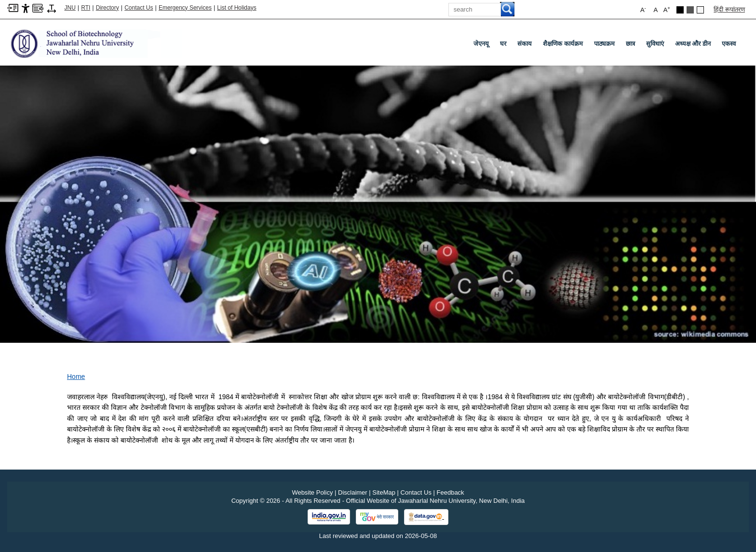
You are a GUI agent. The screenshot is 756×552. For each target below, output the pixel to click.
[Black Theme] (680, 10)
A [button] (667, 9)
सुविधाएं (655, 44)
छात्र (630, 44)
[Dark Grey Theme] (690, 10)
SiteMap (384, 492)
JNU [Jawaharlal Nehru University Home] (70, 8)
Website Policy (312, 492)
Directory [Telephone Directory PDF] (108, 8)
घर (503, 44)
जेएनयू (481, 44)
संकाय (525, 44)
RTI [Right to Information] (86, 8)
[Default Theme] (700, 10)
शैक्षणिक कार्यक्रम (563, 44)
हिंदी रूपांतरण (729, 9)
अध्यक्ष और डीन (693, 44)
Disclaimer (353, 492)
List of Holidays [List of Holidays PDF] (236, 8)
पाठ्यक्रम (604, 44)
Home (76, 377)
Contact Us (139, 8)
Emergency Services (185, 8)
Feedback (451, 492)
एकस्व (729, 44)
